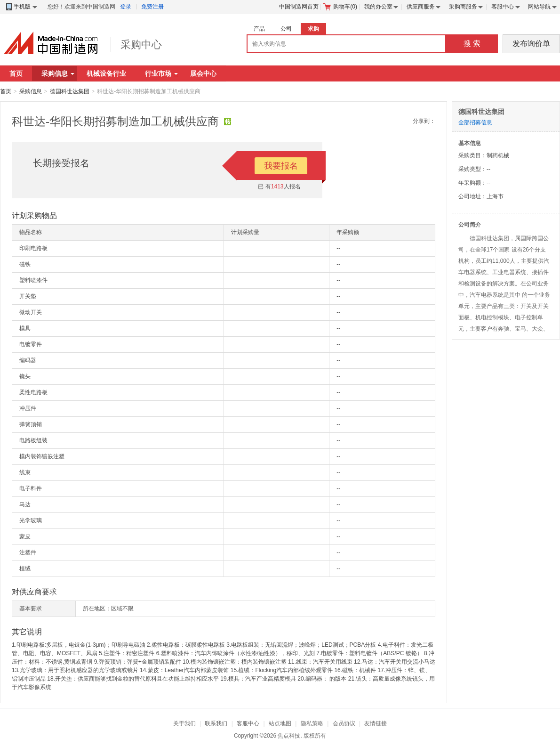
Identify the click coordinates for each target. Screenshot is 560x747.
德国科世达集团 (70, 91)
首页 (16, 73)
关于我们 (184, 723)
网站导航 (539, 7)
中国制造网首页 (299, 7)
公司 (286, 29)
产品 (259, 29)
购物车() (340, 7)
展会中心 (203, 73)
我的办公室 (378, 7)
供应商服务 (421, 7)
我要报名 (281, 166)
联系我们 (216, 723)
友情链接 (376, 723)
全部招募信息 (475, 122)
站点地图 (280, 723)
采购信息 (58, 73)
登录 (126, 7)
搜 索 (472, 44)
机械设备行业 (106, 73)
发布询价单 (531, 44)
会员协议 (344, 723)
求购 (313, 29)
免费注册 (152, 7)
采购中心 (141, 45)
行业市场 (161, 73)
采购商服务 (463, 7)
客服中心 (503, 7)
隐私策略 (312, 723)
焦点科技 (289, 736)
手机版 (21, 7)
